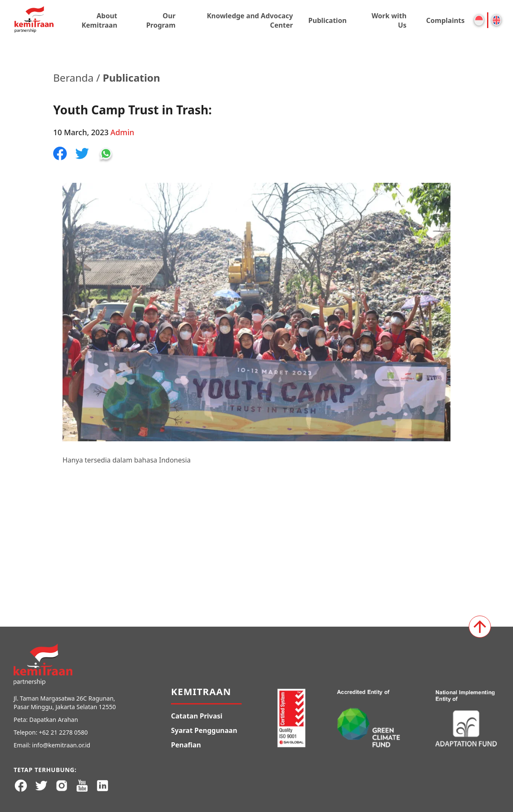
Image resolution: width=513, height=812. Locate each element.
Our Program (161, 20)
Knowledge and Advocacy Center (250, 20)
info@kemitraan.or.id (61, 745)
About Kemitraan (100, 20)
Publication (328, 20)
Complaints (446, 20)
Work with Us (389, 20)
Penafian (186, 745)
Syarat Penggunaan (204, 730)
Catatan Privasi (197, 716)
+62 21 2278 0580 (63, 732)
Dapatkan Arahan (54, 720)
